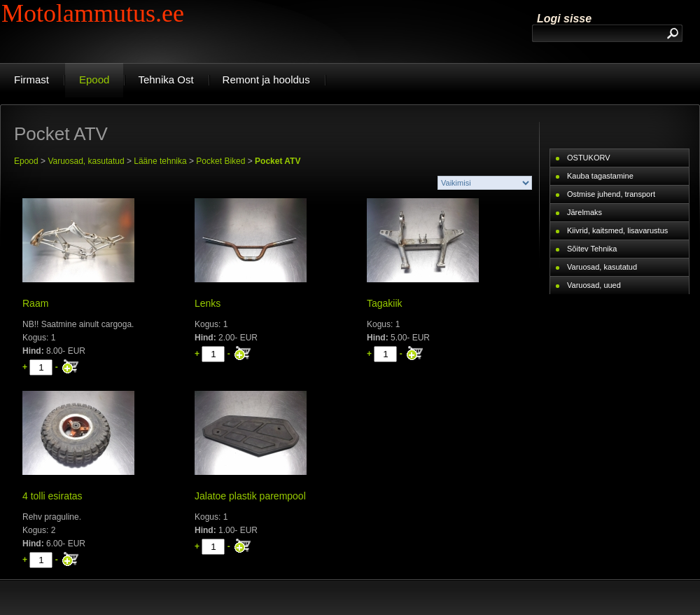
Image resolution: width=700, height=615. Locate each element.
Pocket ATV (278, 161)
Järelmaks (584, 212)
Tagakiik (385, 303)
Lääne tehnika (160, 161)
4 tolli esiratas (52, 496)
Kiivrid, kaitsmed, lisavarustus (617, 230)
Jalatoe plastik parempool (250, 496)
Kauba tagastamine (600, 176)
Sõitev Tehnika (592, 249)
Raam (35, 303)
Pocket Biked (220, 161)
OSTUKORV (589, 158)
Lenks (208, 303)
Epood (26, 161)
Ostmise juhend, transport (611, 194)
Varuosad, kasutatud (86, 161)
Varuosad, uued (594, 285)
